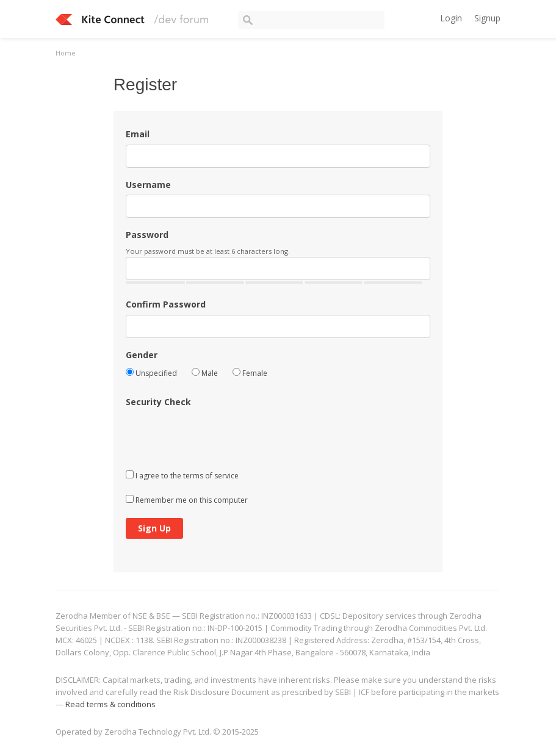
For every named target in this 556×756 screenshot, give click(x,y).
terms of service (211, 476)
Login (451, 18)
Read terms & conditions (110, 704)
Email (138, 134)
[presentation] (218, 436)
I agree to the (182, 476)
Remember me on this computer (187, 500)
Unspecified (151, 373)
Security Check (158, 402)
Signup (487, 18)
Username (148, 185)
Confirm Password (166, 304)
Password (147, 235)
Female (250, 373)
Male (205, 373)
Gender (142, 355)
